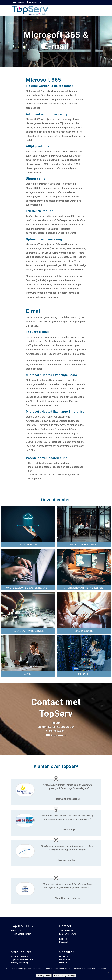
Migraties (84, 674)
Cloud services (28, 545)
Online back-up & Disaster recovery (28, 588)
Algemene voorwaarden (22, 960)
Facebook (64, 942)
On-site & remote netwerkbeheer (84, 588)
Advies (28, 674)
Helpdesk (64, 957)
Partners (63, 963)
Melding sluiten (44, 976)
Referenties (65, 960)
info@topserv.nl (68, 934)
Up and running (84, 631)
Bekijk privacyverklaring (64, 976)
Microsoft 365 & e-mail (84, 545)
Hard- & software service (28, 631)
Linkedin (63, 939)
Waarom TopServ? (20, 957)
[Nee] (108, 973)
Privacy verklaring (20, 963)
